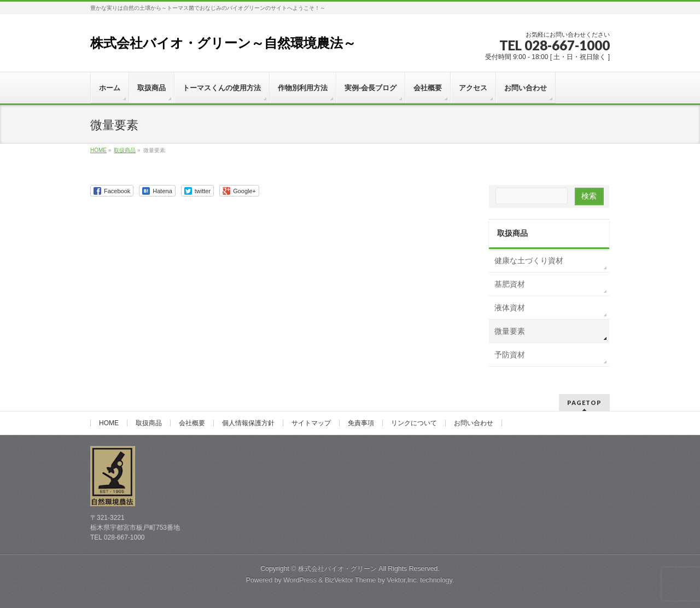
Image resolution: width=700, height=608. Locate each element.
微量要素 (510, 331)
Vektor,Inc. (402, 580)
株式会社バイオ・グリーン (337, 569)
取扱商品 (512, 233)
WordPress (300, 580)
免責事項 (361, 423)
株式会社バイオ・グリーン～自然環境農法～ (223, 43)
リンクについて (414, 423)
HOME (109, 423)
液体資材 (510, 308)
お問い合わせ (474, 423)
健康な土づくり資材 (529, 260)
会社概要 (192, 423)
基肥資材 (510, 284)
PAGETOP (584, 403)
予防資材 (510, 355)
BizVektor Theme (351, 580)
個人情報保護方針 (248, 423)
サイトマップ (311, 423)
